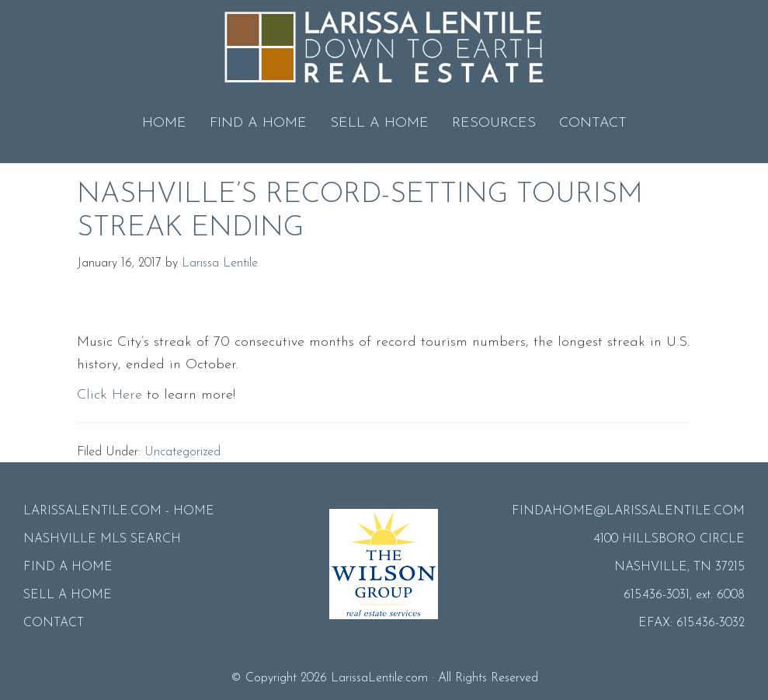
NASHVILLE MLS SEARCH (102, 539)
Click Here (109, 395)
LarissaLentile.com (379, 678)
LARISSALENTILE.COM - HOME (119, 511)
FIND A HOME (68, 567)
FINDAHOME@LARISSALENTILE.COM (628, 511)
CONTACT (54, 623)
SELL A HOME (68, 595)
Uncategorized (182, 452)
